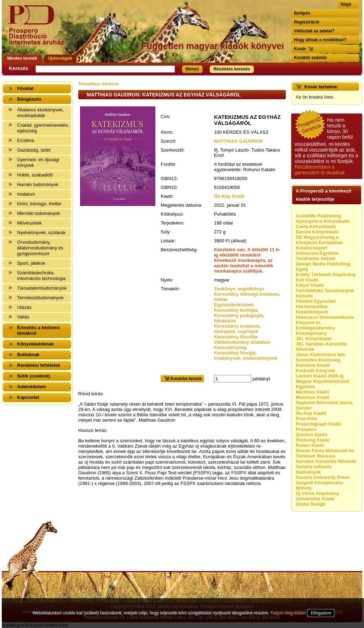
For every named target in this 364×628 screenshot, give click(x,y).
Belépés (302, 13)
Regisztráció (307, 22)
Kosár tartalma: (321, 87)
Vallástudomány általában (242, 342)
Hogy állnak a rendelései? (320, 40)
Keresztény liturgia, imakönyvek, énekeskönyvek (246, 355)
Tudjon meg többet (288, 613)
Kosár (300, 49)
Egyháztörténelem (234, 305)
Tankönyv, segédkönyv (239, 289)
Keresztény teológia (236, 310)
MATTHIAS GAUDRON (238, 141)
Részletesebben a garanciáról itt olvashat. (320, 170)
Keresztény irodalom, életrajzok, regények (237, 329)
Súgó (346, 4)
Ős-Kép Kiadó (229, 196)
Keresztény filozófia (236, 337)
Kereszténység (230, 347)
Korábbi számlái (310, 58)
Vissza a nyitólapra (38, 29)
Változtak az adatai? (314, 31)
